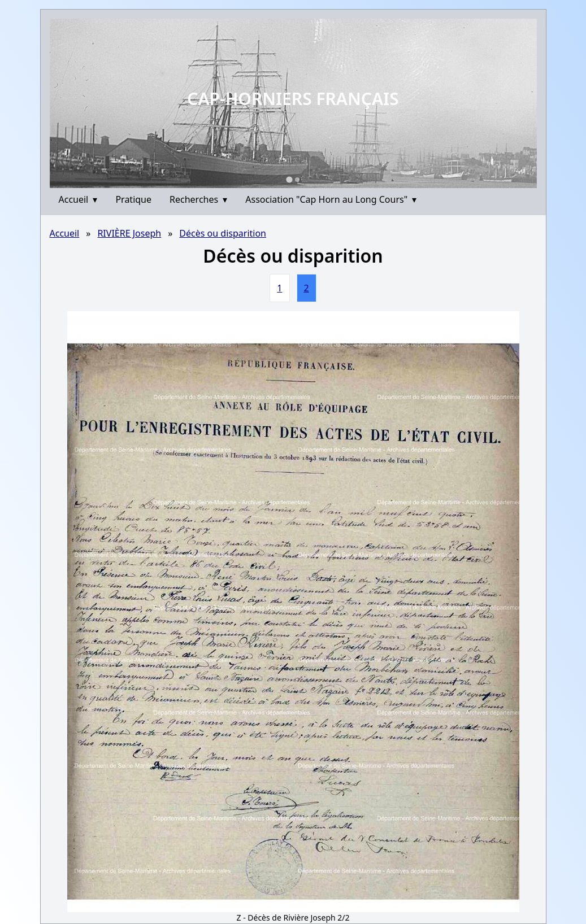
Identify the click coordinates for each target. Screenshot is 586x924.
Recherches (198, 199)
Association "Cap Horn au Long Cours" (331, 199)
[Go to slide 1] (289, 179)
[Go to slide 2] (297, 180)
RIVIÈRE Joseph (129, 233)
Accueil (78, 199)
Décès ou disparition (223, 233)
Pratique (133, 199)
